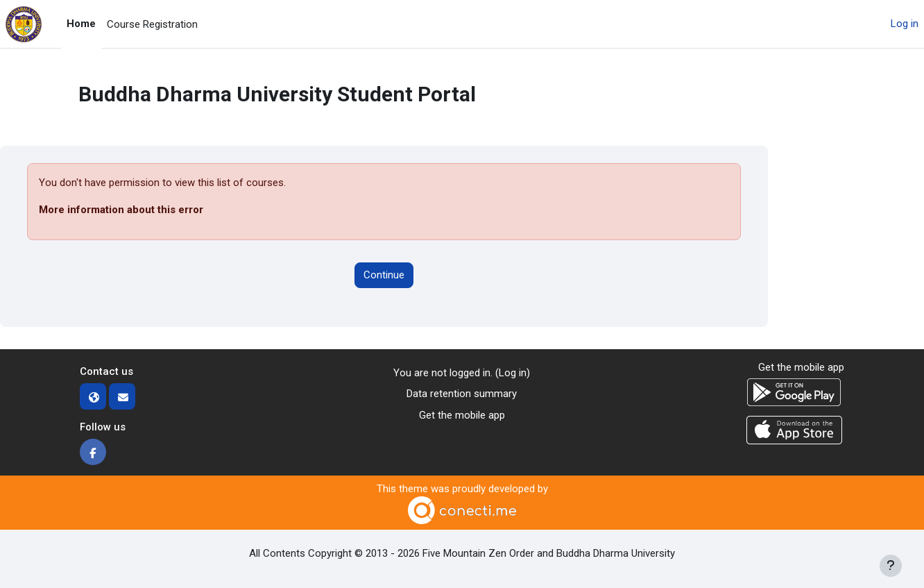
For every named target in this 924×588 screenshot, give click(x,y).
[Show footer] (891, 566)
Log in (905, 24)
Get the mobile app (462, 415)
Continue (384, 275)
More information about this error (121, 210)
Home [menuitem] (81, 24)
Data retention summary (462, 394)
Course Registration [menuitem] (152, 24)
